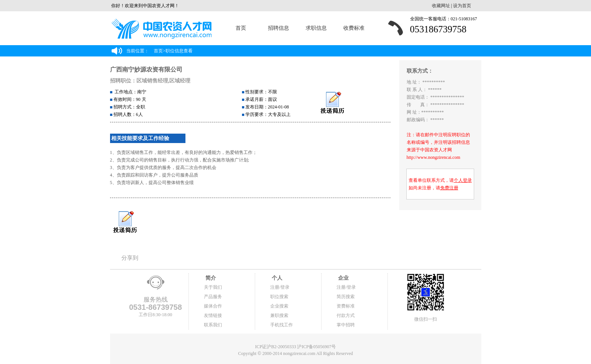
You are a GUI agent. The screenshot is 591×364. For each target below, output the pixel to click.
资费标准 (346, 306)
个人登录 (463, 180)
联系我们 (213, 325)
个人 (276, 278)
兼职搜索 (279, 315)
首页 (241, 28)
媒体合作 (213, 306)
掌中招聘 (346, 325)
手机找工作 (282, 325)
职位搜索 (279, 297)
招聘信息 (279, 28)
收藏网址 (441, 6)
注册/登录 (280, 287)
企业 (343, 278)
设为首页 (462, 6)
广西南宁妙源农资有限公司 (146, 69)
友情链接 (213, 315)
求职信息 (316, 28)
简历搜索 (346, 297)
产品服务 (213, 297)
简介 (210, 278)
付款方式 (346, 315)
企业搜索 (279, 306)
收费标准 (354, 28)
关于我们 (213, 287)
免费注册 (449, 188)
